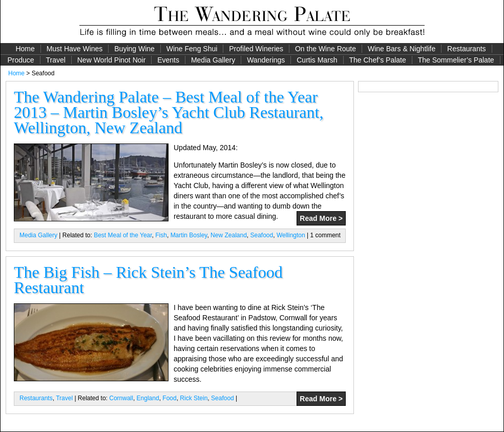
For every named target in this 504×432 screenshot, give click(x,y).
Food (169, 398)
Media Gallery (213, 60)
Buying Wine (134, 49)
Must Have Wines (75, 49)
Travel (55, 60)
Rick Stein (194, 398)
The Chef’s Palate (378, 60)
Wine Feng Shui (192, 49)
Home (25, 49)
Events (168, 60)
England (148, 398)
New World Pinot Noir (112, 60)
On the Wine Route (325, 49)
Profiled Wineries (256, 49)
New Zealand (229, 235)
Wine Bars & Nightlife (402, 49)
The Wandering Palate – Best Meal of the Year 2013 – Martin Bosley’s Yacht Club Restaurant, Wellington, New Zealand (169, 112)
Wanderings (266, 60)
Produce (20, 60)
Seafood (262, 235)
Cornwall (121, 398)
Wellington (291, 235)
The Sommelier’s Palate (456, 60)
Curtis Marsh (317, 60)
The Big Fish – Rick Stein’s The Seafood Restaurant (148, 280)
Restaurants (466, 49)
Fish (161, 235)
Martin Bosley (189, 235)
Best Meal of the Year (123, 235)
